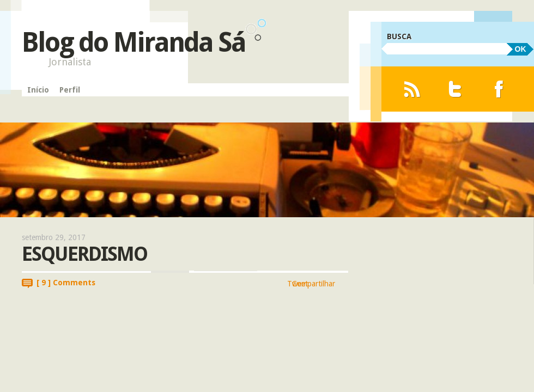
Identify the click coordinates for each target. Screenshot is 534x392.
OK (521, 49)
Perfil (69, 90)
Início (38, 90)
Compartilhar (314, 284)
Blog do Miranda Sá (133, 42)
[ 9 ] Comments (66, 283)
